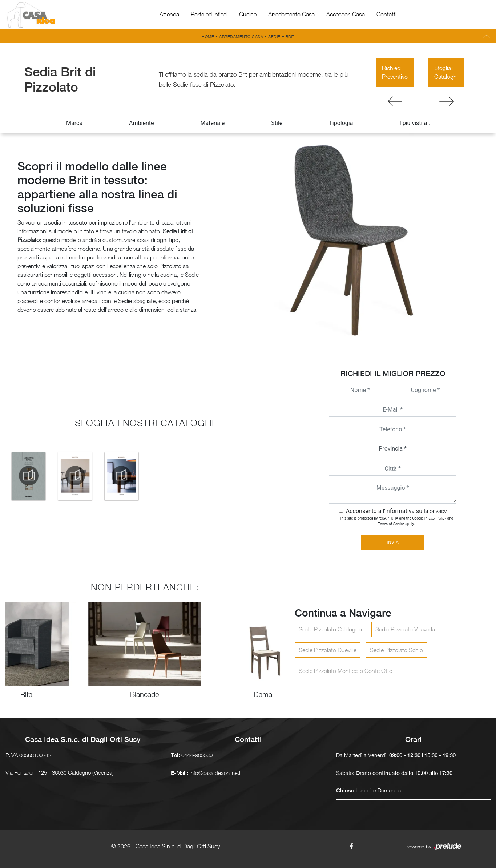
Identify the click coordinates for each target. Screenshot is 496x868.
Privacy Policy (435, 518)
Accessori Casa (346, 14)
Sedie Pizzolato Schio (396, 650)
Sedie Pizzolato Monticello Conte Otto (346, 671)
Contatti (386, 14)
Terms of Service (391, 524)
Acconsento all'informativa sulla (396, 511)
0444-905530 (197, 755)
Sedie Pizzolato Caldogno (330, 629)
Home (208, 37)
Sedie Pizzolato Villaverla (405, 629)
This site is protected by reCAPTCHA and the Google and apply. (396, 521)
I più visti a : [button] (415, 123)
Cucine (248, 14)
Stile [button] (277, 123)
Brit (290, 37)
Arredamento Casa (291, 14)
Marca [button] (74, 123)
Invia (393, 542)
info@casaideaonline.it (216, 773)
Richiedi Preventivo (395, 72)
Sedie (274, 37)
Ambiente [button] (141, 123)
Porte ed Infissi (209, 14)
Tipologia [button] (341, 123)
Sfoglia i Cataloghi (446, 72)
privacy (438, 511)
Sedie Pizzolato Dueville (328, 650)
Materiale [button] (212, 123)
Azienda (169, 14)
